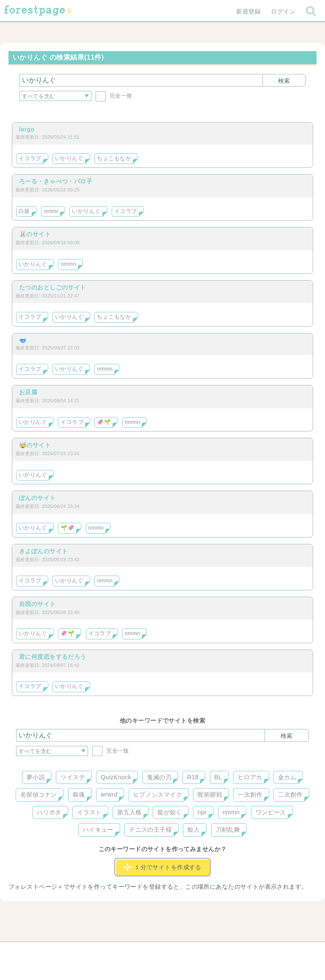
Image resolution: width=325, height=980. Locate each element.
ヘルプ (54, 951)
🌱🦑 (67, 528)
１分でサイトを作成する (162, 867)
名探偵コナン (39, 794)
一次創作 (250, 794)
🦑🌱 (104, 422)
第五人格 (129, 812)
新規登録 (248, 11)
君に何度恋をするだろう (53, 657)
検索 (284, 81)
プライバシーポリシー (254, 951)
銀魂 (79, 794)
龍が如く (170, 812)
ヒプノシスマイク (158, 794)
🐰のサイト (35, 234)
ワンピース (271, 812)
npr (202, 812)
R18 (193, 777)
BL (218, 777)
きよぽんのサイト (43, 551)
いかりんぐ (69, 158)
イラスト (89, 812)
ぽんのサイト (37, 498)
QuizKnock (116, 777)
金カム (287, 777)
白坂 (24, 211)
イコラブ (30, 158)
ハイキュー (98, 830)
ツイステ (73, 777)
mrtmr (51, 211)
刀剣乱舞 (228, 830)
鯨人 (194, 830)
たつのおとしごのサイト (53, 287)
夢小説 (36, 777)
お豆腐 (28, 392)
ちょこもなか (114, 158)
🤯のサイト (35, 445)
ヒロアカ (250, 777)
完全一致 (114, 96)
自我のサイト (37, 604)
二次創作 (290, 794)
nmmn (68, 264)
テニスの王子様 (150, 830)
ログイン (283, 11)
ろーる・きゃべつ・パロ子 (56, 181)
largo (27, 129)
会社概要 (195, 951)
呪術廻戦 (210, 794)
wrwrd (109, 794)
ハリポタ (49, 812)
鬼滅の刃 (159, 777)
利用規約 (151, 951)
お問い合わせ (101, 951)
